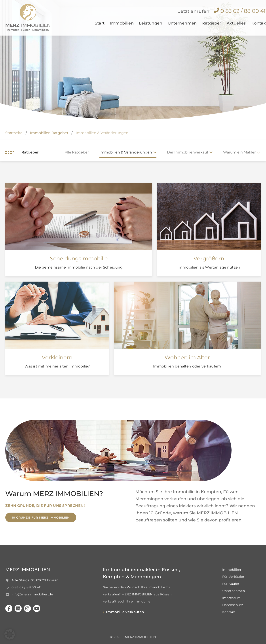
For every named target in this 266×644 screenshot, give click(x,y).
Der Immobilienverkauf (188, 152)
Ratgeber (212, 27)
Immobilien (122, 27)
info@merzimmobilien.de (29, 594)
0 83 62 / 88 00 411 (23, 587)
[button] (10, 634)
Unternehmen (182, 27)
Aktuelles (236, 27)
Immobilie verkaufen (125, 612)
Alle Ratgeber (77, 152)
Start (100, 27)
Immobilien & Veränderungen (126, 152)
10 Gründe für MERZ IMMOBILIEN (41, 517)
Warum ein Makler (239, 152)
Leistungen (151, 27)
